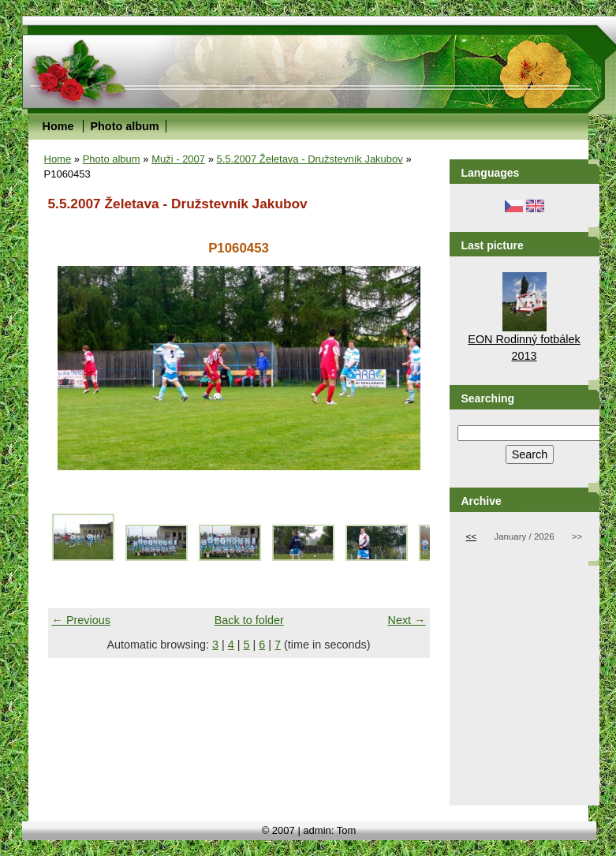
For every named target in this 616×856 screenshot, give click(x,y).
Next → (407, 620)
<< (471, 536)
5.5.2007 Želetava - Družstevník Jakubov (310, 159)
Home (58, 126)
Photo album (124, 126)
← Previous (81, 620)
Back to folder (249, 620)
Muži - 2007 (178, 159)
